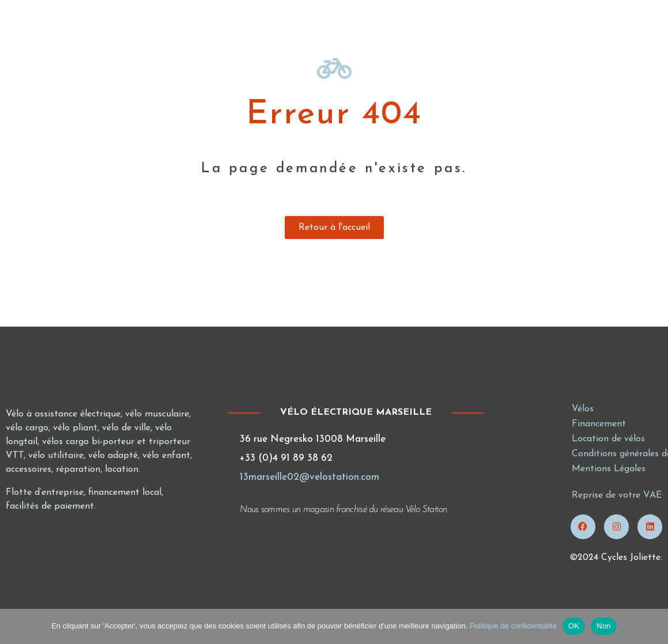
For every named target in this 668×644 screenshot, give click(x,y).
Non (604, 626)
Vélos (583, 409)
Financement (599, 424)
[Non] (654, 626)
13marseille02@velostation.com (310, 477)
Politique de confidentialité (513, 626)
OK (574, 626)
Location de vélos (608, 439)
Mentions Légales (609, 469)
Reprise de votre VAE (617, 495)
